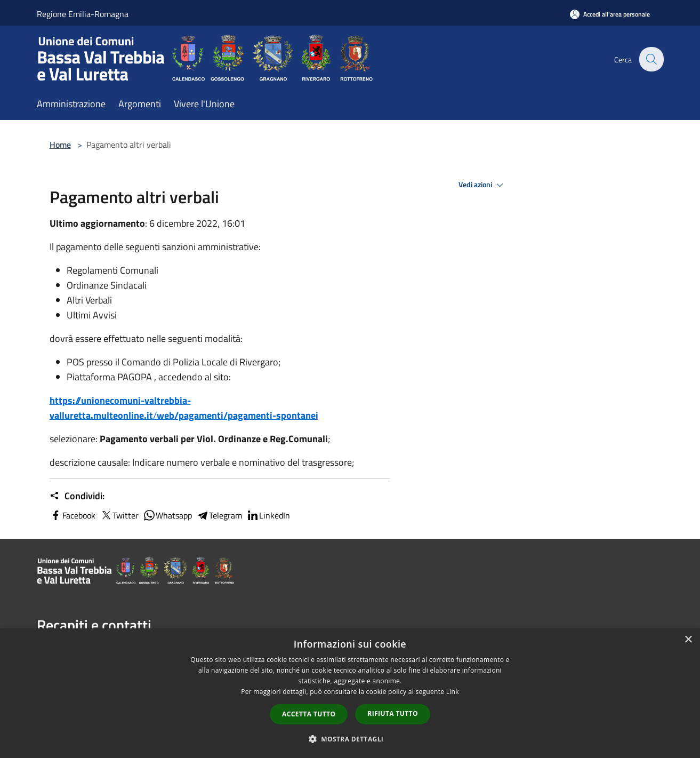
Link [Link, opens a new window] (453, 692)
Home (60, 145)
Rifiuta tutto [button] (393, 713)
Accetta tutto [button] (309, 714)
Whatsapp (167, 515)
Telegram (219, 515)
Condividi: (77, 496)
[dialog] (350, 693)
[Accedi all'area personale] (610, 14)
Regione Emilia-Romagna (83, 14)
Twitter (119, 515)
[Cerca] (651, 59)
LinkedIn (268, 515)
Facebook (73, 515)
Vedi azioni (482, 185)
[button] (350, 739)
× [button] (688, 640)
